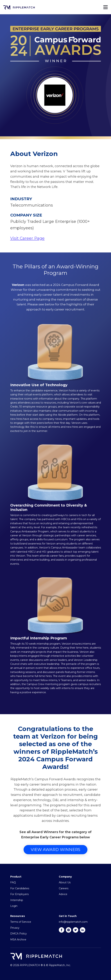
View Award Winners (55, 850)
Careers (64, 888)
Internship (17, 900)
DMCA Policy (19, 934)
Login (14, 906)
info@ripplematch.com (73, 922)
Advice (63, 894)
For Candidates (20, 888)
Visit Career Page (27, 238)
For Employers (19, 894)
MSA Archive (18, 940)
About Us (65, 882)
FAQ (13, 882)
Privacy (15, 928)
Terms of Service (21, 922)
